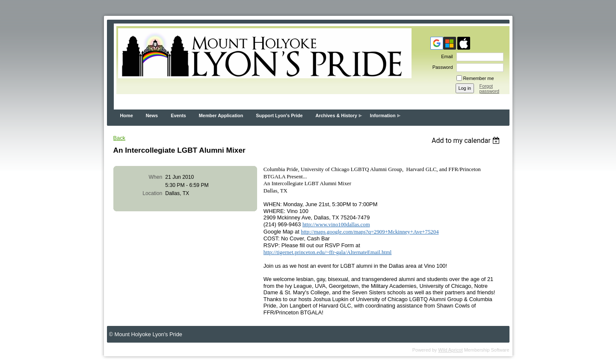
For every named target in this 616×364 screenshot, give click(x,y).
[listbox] (467, 141)
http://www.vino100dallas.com (336, 225)
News (152, 115)
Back (119, 138)
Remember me (479, 78)
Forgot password (490, 89)
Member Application (221, 115)
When (156, 177)
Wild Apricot (450, 350)
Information (383, 115)
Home (127, 115)
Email (445, 56)
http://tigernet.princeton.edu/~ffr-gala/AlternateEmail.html (328, 252)
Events (178, 115)
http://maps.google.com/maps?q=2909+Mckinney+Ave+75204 (370, 232)
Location (152, 193)
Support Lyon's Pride (279, 115)
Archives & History (336, 115)
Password (441, 67)
